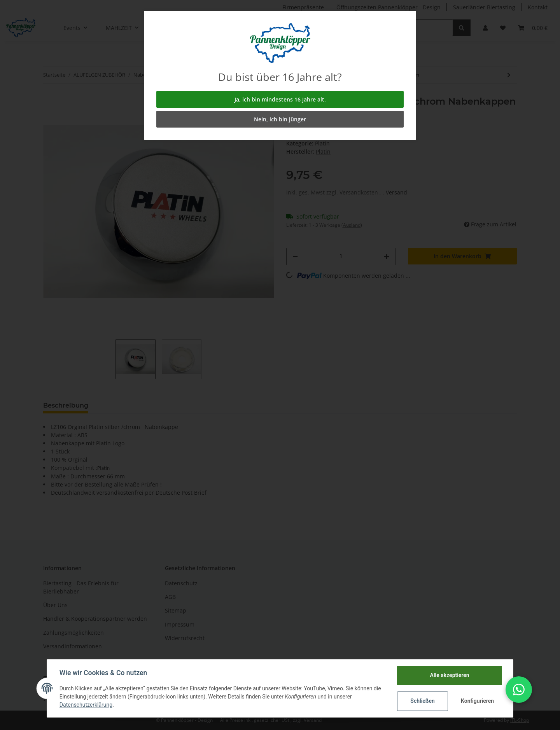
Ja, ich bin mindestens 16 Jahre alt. (280, 99)
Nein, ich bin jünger (280, 119)
